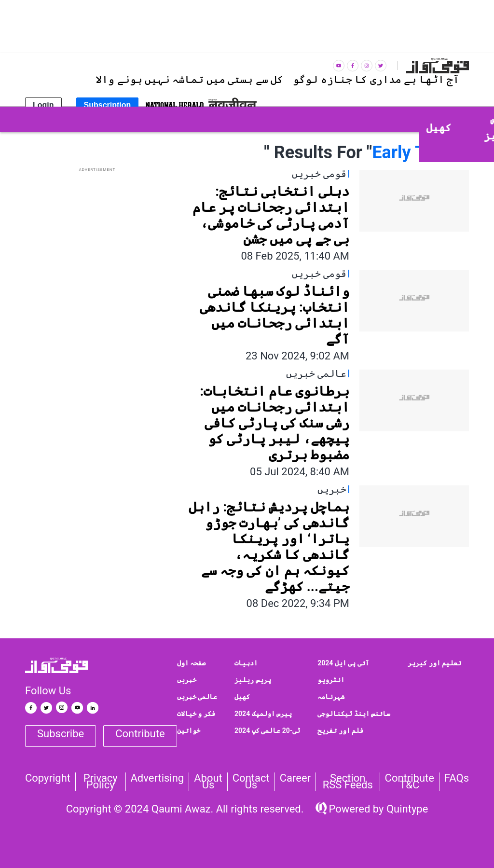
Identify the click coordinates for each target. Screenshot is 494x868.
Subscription (108, 105)
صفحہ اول (191, 663)
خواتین (189, 730)
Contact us (251, 782)
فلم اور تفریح (340, 730)
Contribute (140, 734)
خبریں (187, 680)
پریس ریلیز (253, 680)
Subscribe (61, 734)
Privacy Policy (101, 782)
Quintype (406, 809)
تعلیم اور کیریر (434, 663)
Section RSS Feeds (348, 782)
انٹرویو (331, 680)
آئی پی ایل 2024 (343, 663)
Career (295, 778)
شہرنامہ (331, 697)
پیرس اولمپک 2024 (263, 714)
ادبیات (246, 663)
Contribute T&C (410, 782)
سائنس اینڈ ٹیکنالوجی (354, 714)
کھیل (242, 697)
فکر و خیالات (196, 714)
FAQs (457, 778)
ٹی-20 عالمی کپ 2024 (267, 730)
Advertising (158, 778)
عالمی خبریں (197, 697)
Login (43, 105)
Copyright (48, 778)
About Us (208, 782)
